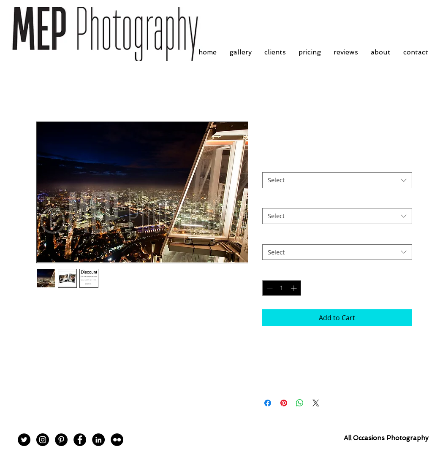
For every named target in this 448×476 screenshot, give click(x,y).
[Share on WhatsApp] (300, 403)
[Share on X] (316, 403)
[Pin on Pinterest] (284, 403)
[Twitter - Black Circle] (24, 440)
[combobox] (337, 180)
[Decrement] (269, 288)
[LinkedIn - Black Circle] (98, 440)
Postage (273, 237)
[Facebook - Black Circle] (80, 440)
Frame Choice (281, 165)
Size (268, 201)
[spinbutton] (282, 288)
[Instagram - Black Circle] (43, 440)
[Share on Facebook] (268, 403)
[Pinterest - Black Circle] (61, 440)
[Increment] (295, 288)
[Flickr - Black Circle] (117, 440)
